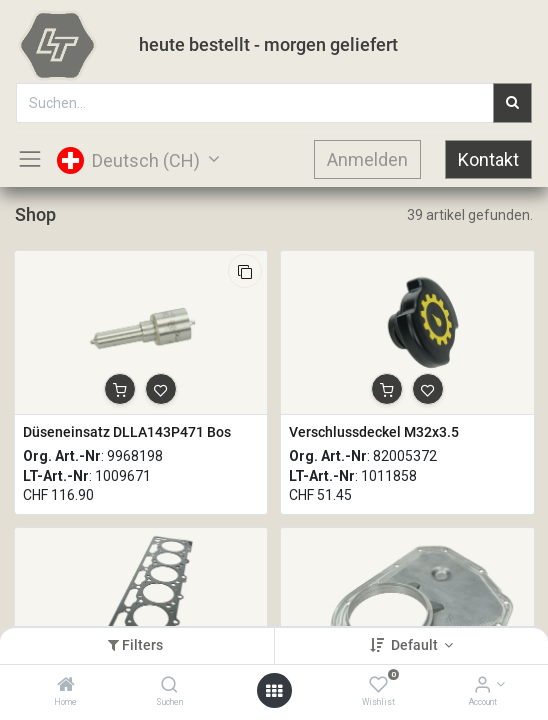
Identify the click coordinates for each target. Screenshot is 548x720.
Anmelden (367, 159)
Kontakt (488, 159)
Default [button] (416, 645)
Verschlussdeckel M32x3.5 (374, 432)
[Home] (66, 686)
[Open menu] (274, 691)
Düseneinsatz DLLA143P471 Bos (127, 432)
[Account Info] (482, 686)
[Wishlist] (378, 686)
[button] (245, 271)
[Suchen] (169, 686)
